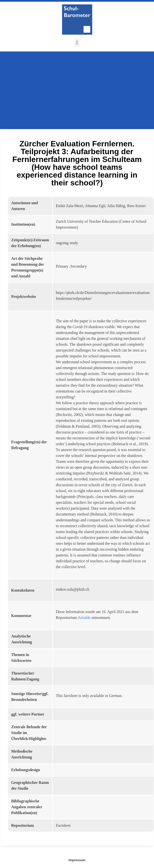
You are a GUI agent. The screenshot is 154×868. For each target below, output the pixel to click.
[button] (77, 43)
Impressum (77, 860)
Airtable (84, 618)
